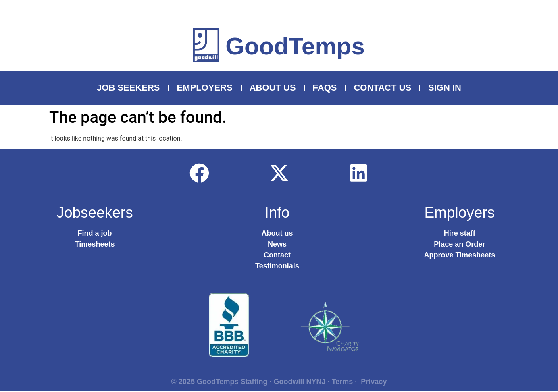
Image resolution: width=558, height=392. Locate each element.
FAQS (325, 88)
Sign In (445, 88)
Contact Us (382, 88)
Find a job (95, 234)
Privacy (374, 382)
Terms (343, 382)
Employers (205, 88)
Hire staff (460, 234)
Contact (277, 256)
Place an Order (459, 245)
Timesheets (95, 245)
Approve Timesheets (459, 256)
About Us (273, 88)
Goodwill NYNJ (300, 382)
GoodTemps (295, 46)
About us (277, 234)
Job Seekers (128, 88)
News (277, 245)
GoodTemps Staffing (232, 382)
